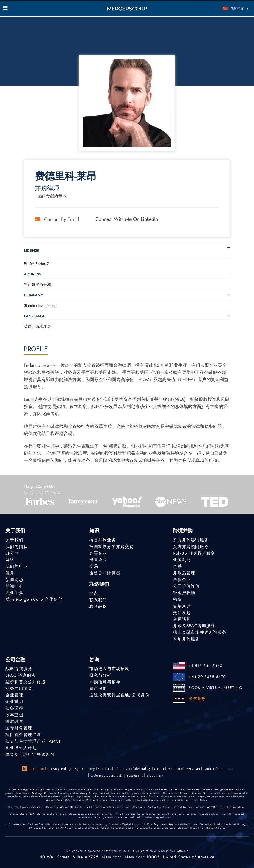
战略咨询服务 (19, 669)
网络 (10, 560)
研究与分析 (100, 675)
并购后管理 (184, 573)
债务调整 (14, 708)
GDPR (159, 769)
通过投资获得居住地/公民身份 (120, 695)
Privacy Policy (59, 769)
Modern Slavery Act (184, 769)
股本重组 (14, 715)
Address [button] (33, 274)
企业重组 (14, 702)
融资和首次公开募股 (26, 682)
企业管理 (14, 695)
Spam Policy (85, 769)
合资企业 (182, 580)
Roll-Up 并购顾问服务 (194, 553)
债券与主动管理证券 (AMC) (33, 741)
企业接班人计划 (21, 748)
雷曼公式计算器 (105, 573)
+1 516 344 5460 (205, 666)
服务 (10, 573)
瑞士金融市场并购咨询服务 (200, 632)
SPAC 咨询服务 (21, 675)
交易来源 (182, 606)
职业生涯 (14, 593)
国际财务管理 (19, 728)
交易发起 (182, 613)
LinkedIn (33, 769)
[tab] (127, 250)
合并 (177, 566)
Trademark (155, 776)
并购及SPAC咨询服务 (194, 626)
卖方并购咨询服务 (191, 540)
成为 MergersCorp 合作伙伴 (34, 599)
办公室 (12, 553)
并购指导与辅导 (105, 682)
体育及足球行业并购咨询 (30, 754)
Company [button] (34, 295)
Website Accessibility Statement (117, 776)
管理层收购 (184, 593)
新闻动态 (14, 580)
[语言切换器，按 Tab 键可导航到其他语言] (220, 8)
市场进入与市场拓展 (109, 669)
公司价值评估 (186, 586)
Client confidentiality (133, 769)
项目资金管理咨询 (23, 735)
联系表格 (98, 607)
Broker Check (215, 828)
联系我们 (98, 600)
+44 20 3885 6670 (207, 677)
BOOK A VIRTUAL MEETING (215, 688)
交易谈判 (182, 619)
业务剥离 (182, 560)
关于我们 (14, 540)
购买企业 (98, 553)
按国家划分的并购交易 (112, 547)
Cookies (105, 769)
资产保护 (98, 688)
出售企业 (98, 560)
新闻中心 (14, 586)
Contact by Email (57, 219)
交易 (94, 566)
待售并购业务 (103, 540)
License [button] (32, 250)
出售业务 (197, 699)
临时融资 (14, 721)
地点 (94, 593)
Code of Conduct (218, 769)
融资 (177, 599)
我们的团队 (17, 547)
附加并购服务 (186, 639)
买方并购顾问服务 (191, 547)
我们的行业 (17, 566)
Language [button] (34, 316)
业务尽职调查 (19, 688)
